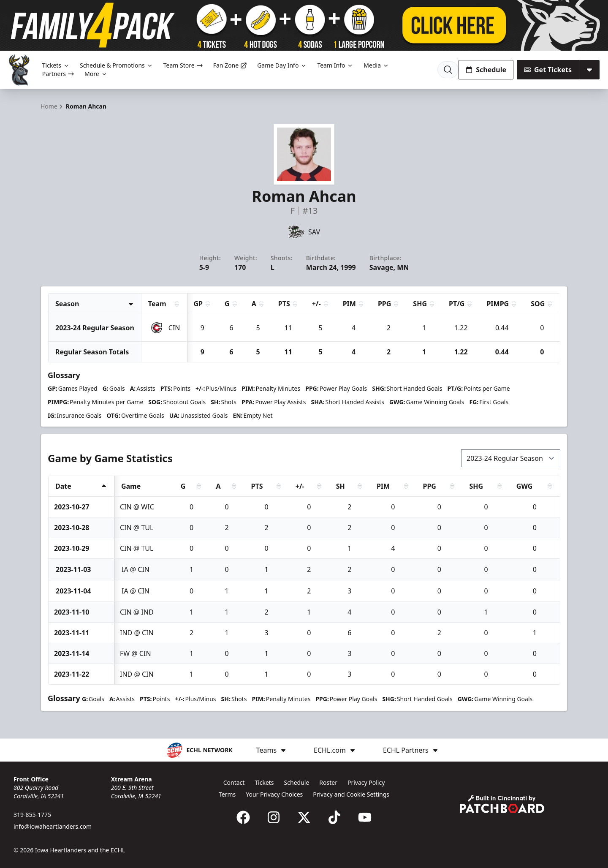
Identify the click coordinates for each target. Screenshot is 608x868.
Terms (227, 794)
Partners (58, 74)
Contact (234, 782)
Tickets (56, 65)
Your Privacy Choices (274, 794)
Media (376, 65)
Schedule (486, 70)
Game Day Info (282, 65)
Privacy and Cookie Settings (351, 794)
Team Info (335, 65)
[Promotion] (304, 25)
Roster (328, 782)
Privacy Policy (366, 782)
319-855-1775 (32, 815)
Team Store (183, 65)
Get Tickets (548, 70)
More (96, 74)
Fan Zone (230, 65)
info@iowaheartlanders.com (53, 826)
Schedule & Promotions (117, 65)
